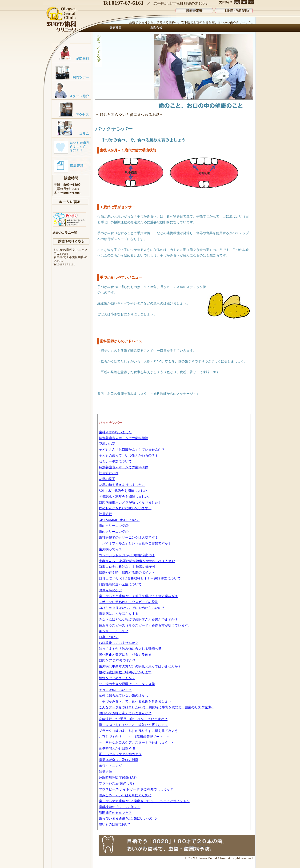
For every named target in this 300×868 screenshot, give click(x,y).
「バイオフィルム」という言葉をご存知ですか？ (135, 543)
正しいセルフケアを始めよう (120, 754)
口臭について (109, 637)
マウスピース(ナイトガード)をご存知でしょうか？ (136, 789)
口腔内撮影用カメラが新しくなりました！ (130, 503)
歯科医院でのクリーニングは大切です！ (128, 538)
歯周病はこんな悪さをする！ (120, 614)
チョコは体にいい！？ (115, 690)
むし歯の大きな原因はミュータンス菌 (127, 684)
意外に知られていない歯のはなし (124, 696)
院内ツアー (71, 71)
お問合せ (155, 28)
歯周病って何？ (110, 549)
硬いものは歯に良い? (114, 824)
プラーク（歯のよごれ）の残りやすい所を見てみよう (138, 731)
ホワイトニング (110, 766)
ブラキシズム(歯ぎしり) (116, 783)
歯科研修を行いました (115, 432)
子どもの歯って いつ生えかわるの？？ (128, 456)
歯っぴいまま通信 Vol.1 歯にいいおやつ (128, 819)
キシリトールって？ (114, 631)
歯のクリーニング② (114, 526)
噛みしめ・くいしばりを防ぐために (125, 795)
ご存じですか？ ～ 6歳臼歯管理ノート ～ (134, 737)
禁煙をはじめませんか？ (117, 678)
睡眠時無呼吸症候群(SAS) (118, 778)
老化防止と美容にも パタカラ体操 (125, 655)
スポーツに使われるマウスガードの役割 (128, 602)
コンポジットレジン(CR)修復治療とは (127, 555)
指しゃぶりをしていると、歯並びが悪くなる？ (133, 725)
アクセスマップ (71, 109)
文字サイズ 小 (251, 2)
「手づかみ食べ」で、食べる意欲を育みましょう (135, 701)
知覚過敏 (105, 772)
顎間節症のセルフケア (115, 813)
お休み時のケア (110, 590)
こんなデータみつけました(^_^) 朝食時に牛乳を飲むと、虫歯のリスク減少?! (156, 707)
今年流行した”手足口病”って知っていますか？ (133, 719)
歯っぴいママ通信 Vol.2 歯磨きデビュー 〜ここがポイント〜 (144, 801)
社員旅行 (105, 514)
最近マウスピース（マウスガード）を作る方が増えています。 (145, 625)
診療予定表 (194, 10)
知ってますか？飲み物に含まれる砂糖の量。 (132, 649)
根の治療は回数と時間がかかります (125, 672)
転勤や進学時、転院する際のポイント (127, 573)
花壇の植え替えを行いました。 (122, 485)
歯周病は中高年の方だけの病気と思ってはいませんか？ (140, 666)
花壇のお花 (107, 444)
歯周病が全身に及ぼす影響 (119, 760)
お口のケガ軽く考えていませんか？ (125, 713)
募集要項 (71, 165)
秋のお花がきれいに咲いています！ (125, 508)
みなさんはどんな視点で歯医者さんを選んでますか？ (138, 620)
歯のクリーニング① (114, 532)
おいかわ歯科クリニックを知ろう (71, 146)
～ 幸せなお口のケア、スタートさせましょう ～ (137, 743)
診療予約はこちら (71, 241)
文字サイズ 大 (237, 2)
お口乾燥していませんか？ (119, 643)
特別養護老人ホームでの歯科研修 (124, 467)
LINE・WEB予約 (234, 10)
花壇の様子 (107, 479)
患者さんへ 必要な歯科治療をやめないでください (137, 561)
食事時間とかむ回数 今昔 (117, 748)
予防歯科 (71, 52)
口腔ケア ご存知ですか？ (117, 661)
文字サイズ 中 (244, 2)
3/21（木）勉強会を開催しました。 (125, 491)
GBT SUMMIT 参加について (119, 520)
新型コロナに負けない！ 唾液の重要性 (127, 567)
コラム (71, 128)
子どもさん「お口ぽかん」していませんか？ (132, 450)
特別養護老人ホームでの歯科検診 (124, 438)
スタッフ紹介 (71, 90)
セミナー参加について (115, 461)
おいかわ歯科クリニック (62, 20)
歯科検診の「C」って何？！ (120, 807)
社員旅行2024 (109, 473)
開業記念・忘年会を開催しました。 (125, 497)
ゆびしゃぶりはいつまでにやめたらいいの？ (132, 608)
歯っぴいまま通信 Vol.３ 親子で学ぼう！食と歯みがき (138, 596)
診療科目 (116, 28)
